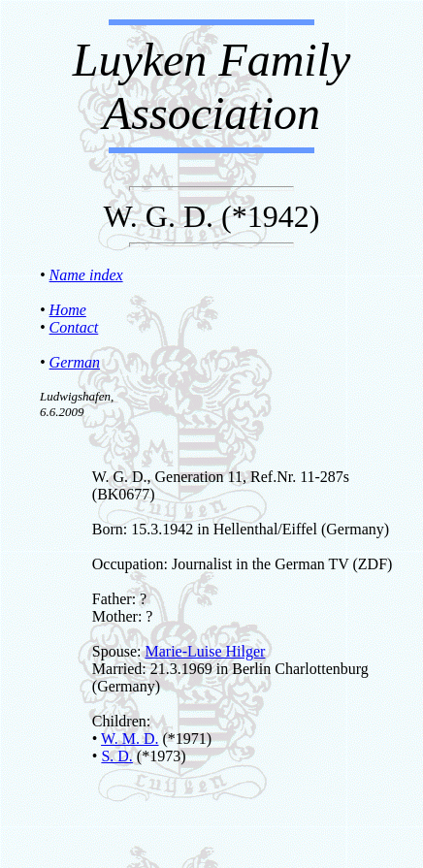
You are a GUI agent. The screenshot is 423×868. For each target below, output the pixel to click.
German (75, 362)
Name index (86, 275)
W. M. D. (130, 739)
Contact (74, 327)
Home (68, 310)
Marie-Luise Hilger (205, 651)
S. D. (116, 756)
